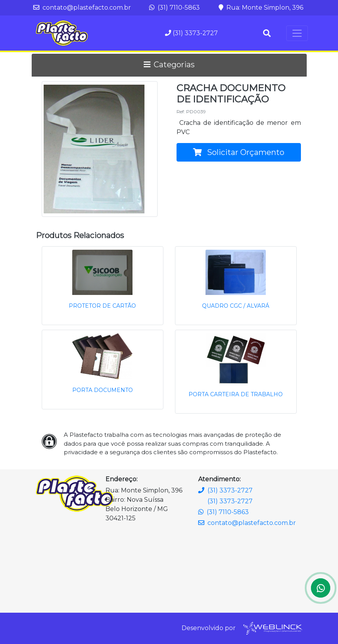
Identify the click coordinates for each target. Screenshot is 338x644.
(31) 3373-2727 (191, 33)
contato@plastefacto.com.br (82, 8)
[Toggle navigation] (297, 33)
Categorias (169, 65)
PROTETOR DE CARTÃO (102, 306)
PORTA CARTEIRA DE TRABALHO (236, 394)
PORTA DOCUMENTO (103, 390)
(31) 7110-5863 (174, 8)
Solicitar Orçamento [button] (239, 152)
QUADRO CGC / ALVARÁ (236, 306)
